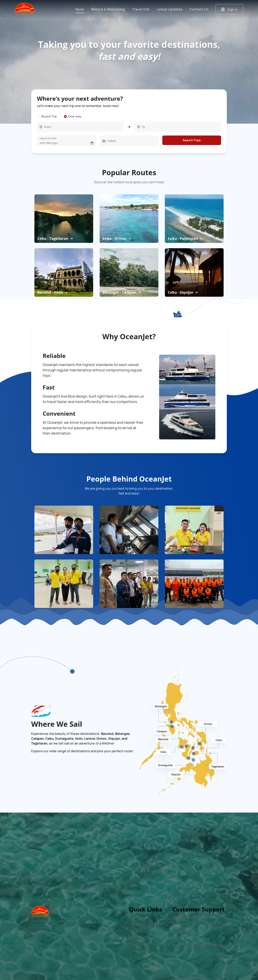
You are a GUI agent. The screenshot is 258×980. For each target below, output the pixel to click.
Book (133, 917)
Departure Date (48, 138)
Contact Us (137, 951)
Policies (135, 931)
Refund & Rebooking (144, 924)
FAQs (133, 937)
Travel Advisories (141, 944)
